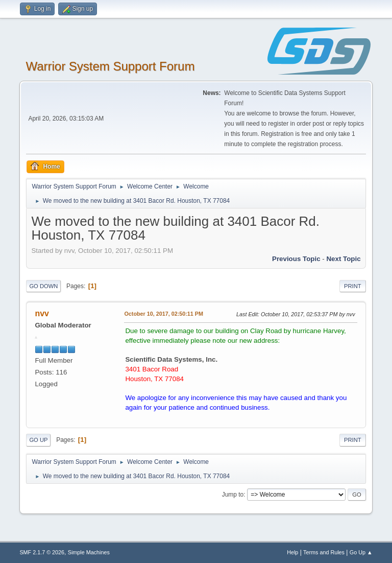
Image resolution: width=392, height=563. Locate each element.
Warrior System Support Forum (110, 66)
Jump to (233, 495)
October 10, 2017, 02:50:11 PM (164, 314)
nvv (42, 313)
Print (353, 286)
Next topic (343, 259)
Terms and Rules (324, 552)
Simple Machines (89, 552)
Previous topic (296, 259)
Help (292, 552)
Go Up (38, 440)
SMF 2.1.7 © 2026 (42, 552)
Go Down (43, 286)
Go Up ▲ (361, 552)
